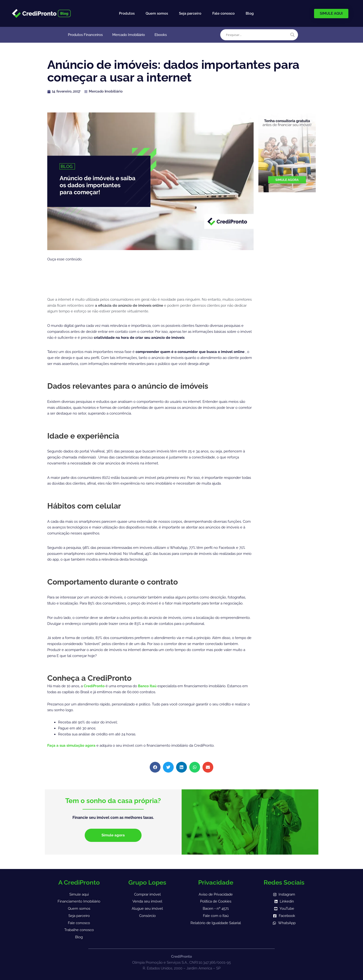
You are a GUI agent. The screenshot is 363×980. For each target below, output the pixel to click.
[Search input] (257, 35)
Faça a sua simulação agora (72, 745)
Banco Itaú (147, 686)
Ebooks (161, 35)
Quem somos (157, 13)
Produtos (127, 13)
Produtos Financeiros (85, 35)
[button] (155, 767)
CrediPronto (95, 686)
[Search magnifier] (292, 35)
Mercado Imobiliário (129, 35)
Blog (250, 13)
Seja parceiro (190, 13)
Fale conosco (223, 13)
